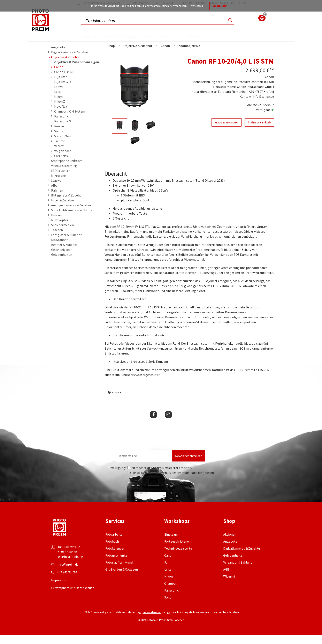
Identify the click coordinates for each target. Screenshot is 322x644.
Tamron (60, 150)
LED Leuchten (61, 180)
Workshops (203, 37)
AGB (226, 579)
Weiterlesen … (198, 6)
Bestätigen (220, 6)
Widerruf (229, 586)
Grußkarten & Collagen (122, 579)
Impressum (59, 589)
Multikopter (60, 229)
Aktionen (121, 37)
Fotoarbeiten (115, 544)
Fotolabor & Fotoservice (145, 41)
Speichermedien (62, 234)
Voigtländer (63, 160)
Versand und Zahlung (238, 572)
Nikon (58, 106)
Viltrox (59, 155)
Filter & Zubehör (63, 209)
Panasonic (61, 126)
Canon (59, 76)
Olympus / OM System (70, 121)
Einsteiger (172, 544)
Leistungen (228, 37)
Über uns (249, 41)
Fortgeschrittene (177, 551)
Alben (55, 195)
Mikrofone (58, 185)
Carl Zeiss (61, 165)
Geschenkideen (62, 259)
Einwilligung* (117, 477)
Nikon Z (60, 111)
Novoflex (61, 116)
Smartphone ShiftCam (67, 170)
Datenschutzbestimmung (172, 482)
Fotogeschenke (116, 565)
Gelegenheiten (62, 264)
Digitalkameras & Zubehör (70, 61)
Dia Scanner (59, 249)
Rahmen (57, 200)
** (272, 79)
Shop (69, 37)
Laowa (59, 96)
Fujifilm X (61, 86)
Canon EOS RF (64, 81)
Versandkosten (152, 621)
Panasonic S (63, 130)
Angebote (58, 56)
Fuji (167, 572)
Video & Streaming (64, 175)
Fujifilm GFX (63, 91)
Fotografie (179, 37)
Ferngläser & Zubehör (66, 244)
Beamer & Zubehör (64, 254)
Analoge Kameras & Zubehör (71, 214)
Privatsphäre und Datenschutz (72, 597)
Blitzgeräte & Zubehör (67, 205)
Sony (168, 607)
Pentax (59, 135)
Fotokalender (115, 558)
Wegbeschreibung (71, 566)
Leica (58, 101)
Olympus (171, 593)
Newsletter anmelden (189, 465)
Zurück (116, 401)
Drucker (57, 224)
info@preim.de (68, 574)
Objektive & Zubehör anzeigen (77, 71)
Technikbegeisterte (178, 558)
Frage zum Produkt (227, 132)
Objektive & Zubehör (66, 66)
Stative (56, 190)
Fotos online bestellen (91, 41)
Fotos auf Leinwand (119, 572)
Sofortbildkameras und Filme (72, 219)
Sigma (59, 140)
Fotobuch (112, 551)
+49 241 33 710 (67, 581)
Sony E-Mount (64, 145)
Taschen (57, 239)
